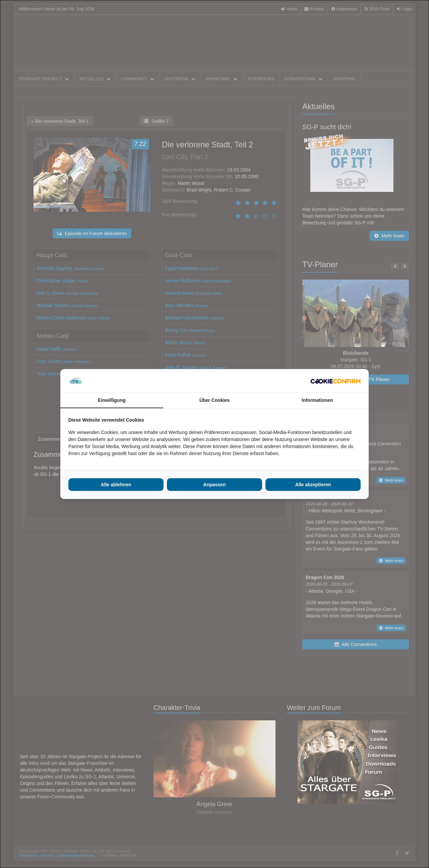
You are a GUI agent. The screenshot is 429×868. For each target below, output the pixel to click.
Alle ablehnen (116, 485)
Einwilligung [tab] (112, 400)
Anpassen (215, 485)
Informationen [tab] (317, 400)
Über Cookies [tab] (214, 400)
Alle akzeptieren (313, 485)
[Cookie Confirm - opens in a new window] (335, 381)
